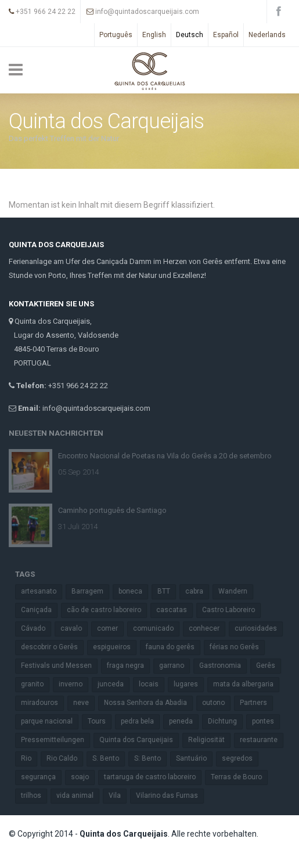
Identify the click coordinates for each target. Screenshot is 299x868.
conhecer (209, 628)
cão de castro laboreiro (109, 610)
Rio (31, 758)
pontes (268, 721)
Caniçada (41, 610)
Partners (258, 703)
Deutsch (190, 35)
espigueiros (116, 647)
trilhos (36, 795)
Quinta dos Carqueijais (141, 740)
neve (86, 703)
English (154, 35)
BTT (168, 591)
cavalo (76, 628)
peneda (185, 721)
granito (37, 684)
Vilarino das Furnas (172, 795)
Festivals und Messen (61, 666)
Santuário (196, 758)
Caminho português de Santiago (112, 506)
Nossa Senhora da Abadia (150, 703)
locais (153, 684)
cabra (199, 591)
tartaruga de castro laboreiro (154, 777)
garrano (176, 666)
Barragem (92, 591)
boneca (135, 591)
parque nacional (51, 721)
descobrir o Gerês (54, 647)
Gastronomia (225, 666)
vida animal (80, 795)
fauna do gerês (175, 647)
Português (116, 35)
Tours (101, 721)
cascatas (176, 610)
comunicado (158, 628)
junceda (115, 684)
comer (112, 628)
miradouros (44, 703)
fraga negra (130, 666)
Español (226, 35)
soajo (84, 777)
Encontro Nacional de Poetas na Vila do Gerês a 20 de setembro (165, 451)
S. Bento (110, 758)
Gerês (270, 666)
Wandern (237, 591)
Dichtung (227, 721)
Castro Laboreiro (233, 610)
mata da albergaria (248, 684)
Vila (119, 795)
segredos (242, 758)
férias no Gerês (239, 647)
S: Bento (152, 758)
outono (218, 703)
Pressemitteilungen (57, 740)
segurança (43, 777)
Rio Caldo (66, 758)
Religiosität (211, 740)
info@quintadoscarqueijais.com (143, 12)
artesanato (43, 591)
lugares (190, 684)
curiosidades (260, 628)
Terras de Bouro (241, 777)
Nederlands (267, 35)
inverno (75, 684)
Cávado (38, 628)
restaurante (263, 740)
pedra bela (142, 721)
